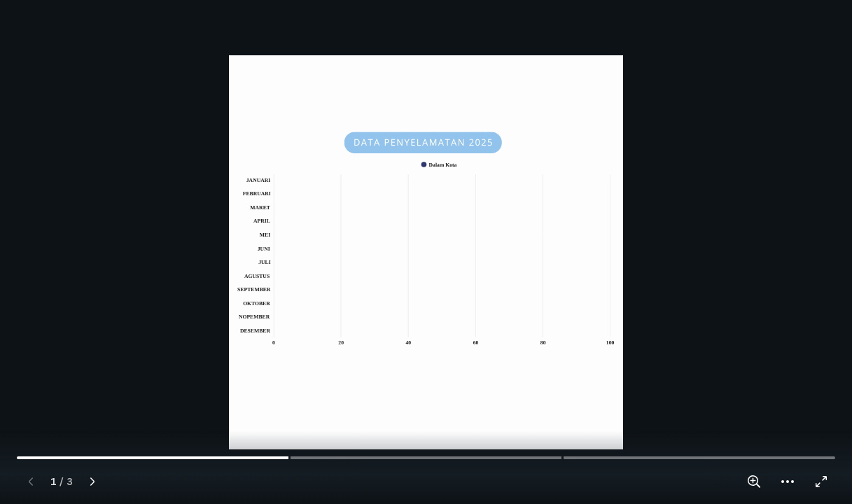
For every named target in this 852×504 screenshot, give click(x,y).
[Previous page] (31, 482)
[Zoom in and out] (754, 482)
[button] (788, 482)
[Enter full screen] (821, 482)
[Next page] (92, 482)
